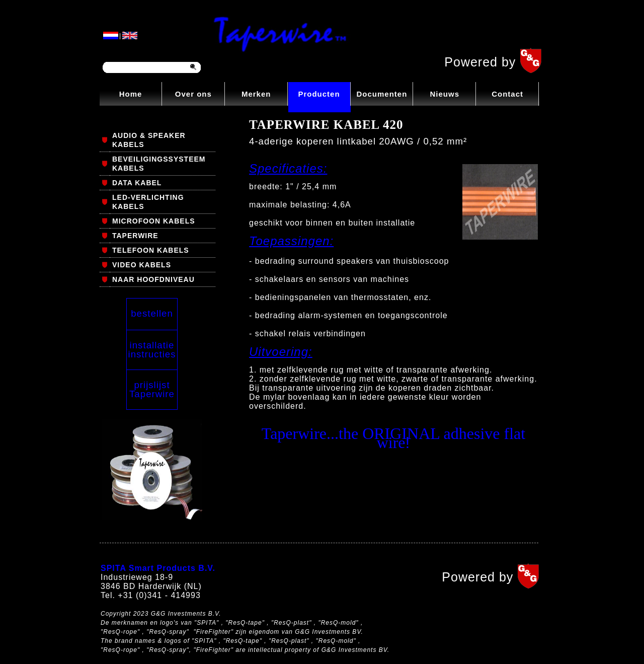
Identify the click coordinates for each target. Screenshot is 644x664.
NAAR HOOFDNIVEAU (153, 279)
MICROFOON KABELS (154, 221)
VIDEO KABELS (142, 265)
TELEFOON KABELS (151, 250)
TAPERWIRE (135, 236)
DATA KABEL (137, 183)
